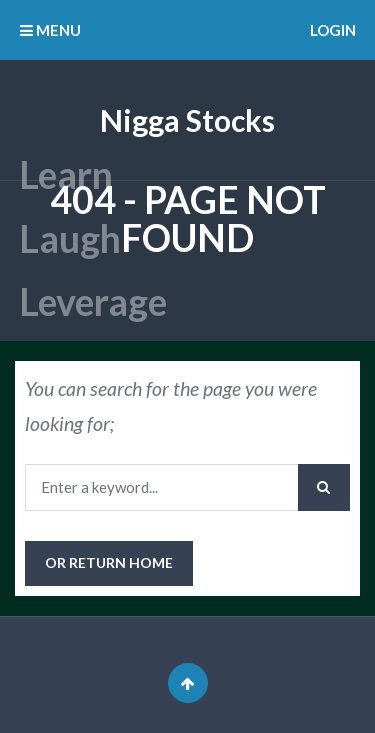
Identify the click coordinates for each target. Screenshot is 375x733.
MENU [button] (50, 30)
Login (333, 30)
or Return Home (109, 562)
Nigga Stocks (187, 120)
